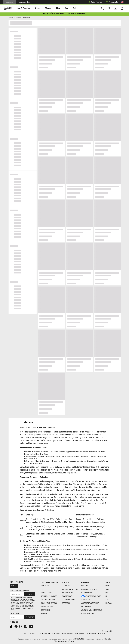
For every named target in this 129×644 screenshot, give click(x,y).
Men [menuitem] (52, 8)
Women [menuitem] (43, 8)
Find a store (14, 614)
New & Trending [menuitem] (21, 8)
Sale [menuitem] (67, 8)
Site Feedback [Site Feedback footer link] (46, 610)
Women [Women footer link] (108, 589)
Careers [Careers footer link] (84, 586)
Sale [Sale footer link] (107, 600)
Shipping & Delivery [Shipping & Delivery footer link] (48, 600)
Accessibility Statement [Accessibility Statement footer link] (90, 603)
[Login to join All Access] (54, 14)
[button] (123, 2)
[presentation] (21, 8)
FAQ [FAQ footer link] (42, 589)
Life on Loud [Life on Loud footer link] (66, 586)
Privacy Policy (15, 605)
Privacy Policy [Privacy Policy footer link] (87, 593)
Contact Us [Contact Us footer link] (45, 586)
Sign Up (14, 586)
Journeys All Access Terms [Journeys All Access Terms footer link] (92, 610)
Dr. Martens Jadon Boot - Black (50, 634)
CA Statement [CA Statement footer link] (86, 607)
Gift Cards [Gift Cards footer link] (66, 603)
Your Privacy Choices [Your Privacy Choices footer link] (91, 596)
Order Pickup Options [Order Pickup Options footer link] (49, 603)
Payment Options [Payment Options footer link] (47, 607)
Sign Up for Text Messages (20, 591)
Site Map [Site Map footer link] (44, 614)
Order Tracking (94, 2)
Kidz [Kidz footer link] (107, 596)
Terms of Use (26, 604)
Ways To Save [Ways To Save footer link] (67, 596)
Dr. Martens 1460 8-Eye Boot (96, 634)
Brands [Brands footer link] (108, 586)
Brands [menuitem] (34, 8)
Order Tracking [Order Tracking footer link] (47, 593)
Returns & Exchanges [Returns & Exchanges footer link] (49, 596)
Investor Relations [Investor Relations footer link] (88, 614)
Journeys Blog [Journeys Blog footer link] (67, 593)
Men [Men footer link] (107, 593)
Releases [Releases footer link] (109, 603)
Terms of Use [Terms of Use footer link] (86, 600)
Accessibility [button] (111, 2)
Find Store (30, 617)
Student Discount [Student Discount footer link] (68, 600)
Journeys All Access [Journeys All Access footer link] (70, 589)
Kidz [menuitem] (59, 8)
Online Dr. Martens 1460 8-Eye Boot (73, 634)
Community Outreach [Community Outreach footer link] (89, 589)
